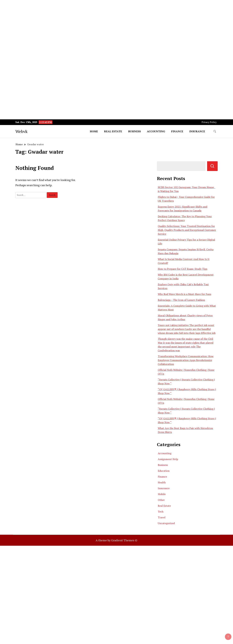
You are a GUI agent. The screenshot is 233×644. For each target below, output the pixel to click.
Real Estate (113, 131)
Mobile (162, 494)
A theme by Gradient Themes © (116, 540)
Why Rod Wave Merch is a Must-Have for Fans (184, 294)
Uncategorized (166, 523)
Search (212, 166)
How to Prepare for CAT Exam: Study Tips (183, 269)
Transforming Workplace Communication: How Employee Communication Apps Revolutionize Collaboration (186, 360)
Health (162, 482)
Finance (177, 131)
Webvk (21, 131)
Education (164, 471)
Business (134, 131)
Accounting (156, 131)
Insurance (197, 131)
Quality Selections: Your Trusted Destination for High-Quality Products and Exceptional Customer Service (187, 230)
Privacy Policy (209, 122)
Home (94, 131)
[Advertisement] (97, 23)
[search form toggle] (215, 131)
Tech (161, 512)
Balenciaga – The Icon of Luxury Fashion (181, 300)
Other (161, 500)
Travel (162, 517)
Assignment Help (168, 459)
